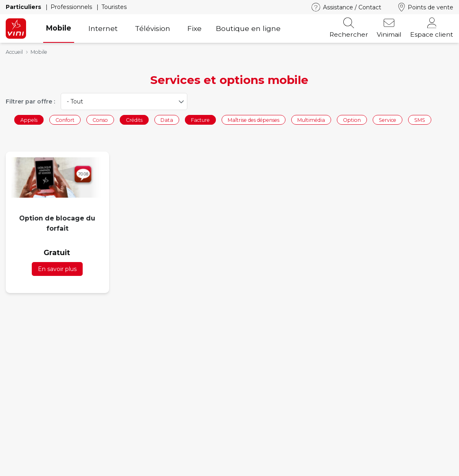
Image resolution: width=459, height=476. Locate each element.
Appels (29, 120)
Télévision (153, 28)
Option (352, 120)
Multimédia (311, 120)
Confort (65, 120)
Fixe (194, 28)
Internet (103, 28)
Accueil (14, 52)
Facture (200, 120)
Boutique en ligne (248, 28)
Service (388, 120)
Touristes (114, 7)
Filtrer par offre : (30, 101)
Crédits (134, 120)
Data (167, 120)
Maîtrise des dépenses (254, 120)
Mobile (59, 28)
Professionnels (72, 7)
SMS (420, 120)
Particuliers (24, 7)
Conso (100, 120)
